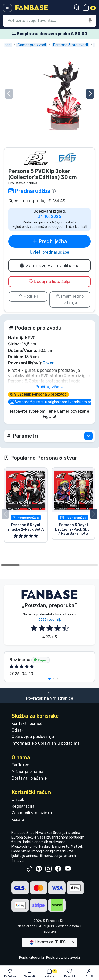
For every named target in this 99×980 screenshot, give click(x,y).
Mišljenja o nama (27, 772)
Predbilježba (49, 241)
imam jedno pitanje (70, 299)
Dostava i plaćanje (29, 778)
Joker (48, 363)
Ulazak (18, 800)
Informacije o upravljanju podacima (46, 743)
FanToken (20, 765)
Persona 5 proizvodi (73, 45)
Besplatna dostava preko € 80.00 (50, 34)
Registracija (23, 806)
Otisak (17, 730)
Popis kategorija (32, 957)
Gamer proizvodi (34, 45)
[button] (90, 94)
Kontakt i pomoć (27, 724)
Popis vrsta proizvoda (63, 957)
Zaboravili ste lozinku (32, 813)
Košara (18, 820)
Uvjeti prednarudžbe (49, 252)
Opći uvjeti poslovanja (33, 737)
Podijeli (28, 296)
